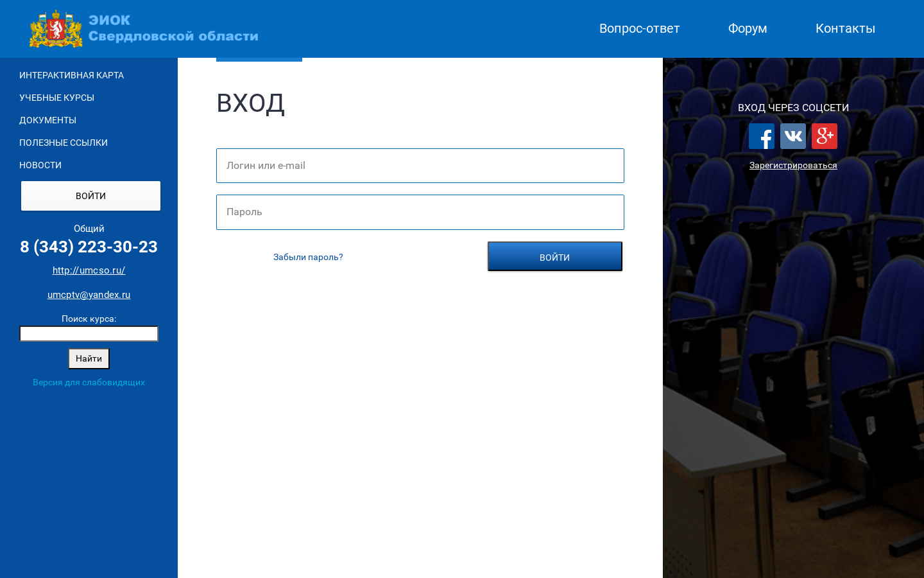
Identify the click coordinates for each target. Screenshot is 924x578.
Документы (48, 120)
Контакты (846, 29)
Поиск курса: (89, 319)
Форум (748, 29)
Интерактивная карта (72, 75)
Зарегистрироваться (793, 165)
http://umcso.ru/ (89, 270)
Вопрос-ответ (640, 29)
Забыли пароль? (308, 257)
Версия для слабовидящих (89, 382)
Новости (40, 165)
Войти (91, 196)
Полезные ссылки (64, 143)
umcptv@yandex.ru (89, 295)
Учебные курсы (57, 98)
